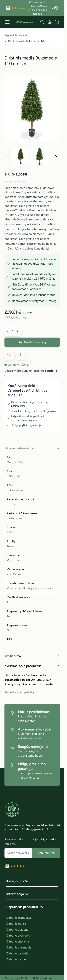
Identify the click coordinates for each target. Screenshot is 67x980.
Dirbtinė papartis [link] (17, 953)
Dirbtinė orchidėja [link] (18, 936)
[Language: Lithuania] (56, 8)
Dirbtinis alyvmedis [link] (19, 947)
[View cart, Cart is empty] (57, 22)
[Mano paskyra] (50, 22)
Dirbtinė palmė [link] (16, 959)
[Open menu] (7, 22)
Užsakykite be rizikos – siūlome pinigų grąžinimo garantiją (40, 8)
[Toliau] (56, 157)
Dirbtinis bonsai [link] (16, 924)
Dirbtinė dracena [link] (17, 930)
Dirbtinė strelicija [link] (18, 941)
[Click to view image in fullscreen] (32, 108)
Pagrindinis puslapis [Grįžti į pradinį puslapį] (16, 35)
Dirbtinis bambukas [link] (19, 918)
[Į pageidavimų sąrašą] (9, 355)
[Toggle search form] (42, 22)
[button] (16, 182)
